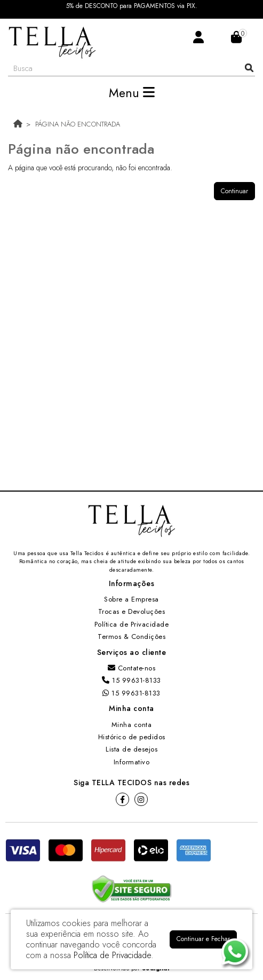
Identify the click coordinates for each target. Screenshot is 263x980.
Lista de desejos (131, 749)
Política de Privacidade (132, 624)
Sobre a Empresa (131, 599)
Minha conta (132, 725)
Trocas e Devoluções (132, 611)
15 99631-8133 (131, 680)
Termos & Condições (131, 637)
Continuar (234, 191)
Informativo (132, 762)
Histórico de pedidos (132, 737)
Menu (132, 93)
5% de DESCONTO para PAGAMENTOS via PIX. (132, 6)
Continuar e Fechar (203, 939)
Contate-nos (132, 668)
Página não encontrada (78, 124)
